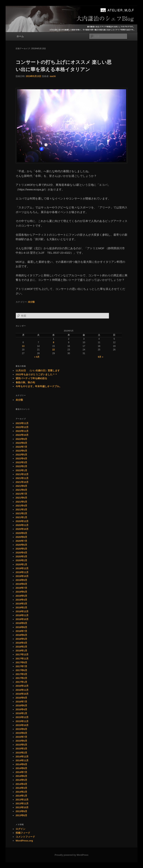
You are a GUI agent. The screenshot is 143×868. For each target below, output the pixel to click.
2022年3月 (21, 462)
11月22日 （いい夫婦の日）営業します (38, 371)
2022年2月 (21, 466)
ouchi (53, 76)
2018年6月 (21, 635)
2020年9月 (21, 533)
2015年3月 (21, 749)
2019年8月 (21, 584)
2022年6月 (21, 451)
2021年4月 (21, 506)
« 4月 (37, 357)
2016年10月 (22, 694)
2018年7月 (21, 631)
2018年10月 (22, 619)
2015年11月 (22, 721)
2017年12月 (22, 654)
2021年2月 (21, 513)
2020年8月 (21, 537)
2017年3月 (21, 674)
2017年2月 (21, 678)
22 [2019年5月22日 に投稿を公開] (54, 350)
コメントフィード (25, 837)
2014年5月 (21, 780)
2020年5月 (21, 549)
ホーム (20, 36)
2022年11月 (22, 431)
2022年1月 (21, 470)
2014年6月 (21, 776)
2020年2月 (21, 560)
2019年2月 (21, 608)
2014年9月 (21, 764)
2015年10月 (22, 725)
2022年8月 (21, 443)
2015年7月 (21, 737)
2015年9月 (21, 729)
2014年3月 (21, 788)
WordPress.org (24, 841)
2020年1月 (21, 564)
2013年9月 (21, 811)
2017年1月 (21, 682)
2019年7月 (21, 588)
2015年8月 (21, 733)
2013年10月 (22, 807)
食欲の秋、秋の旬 (25, 382)
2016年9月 (21, 698)
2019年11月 (22, 572)
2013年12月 (22, 800)
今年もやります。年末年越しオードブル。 (39, 386)
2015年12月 (22, 717)
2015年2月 (21, 753)
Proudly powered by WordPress (71, 855)
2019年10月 (22, 576)
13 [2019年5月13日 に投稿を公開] (23, 346)
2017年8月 (21, 662)
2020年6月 (21, 545)
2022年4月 (21, 458)
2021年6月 (21, 498)
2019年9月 (21, 580)
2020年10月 (22, 529)
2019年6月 (21, 592)
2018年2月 (21, 647)
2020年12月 (22, 521)
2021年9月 (21, 486)
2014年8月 (21, 768)
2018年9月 (21, 623)
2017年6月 (21, 670)
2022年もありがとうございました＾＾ (36, 374)
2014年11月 (22, 760)
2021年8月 (21, 490)
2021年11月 (22, 478)
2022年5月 (21, 455)
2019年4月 (21, 600)
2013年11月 (22, 804)
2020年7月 (21, 541)
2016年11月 (22, 690)
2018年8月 (21, 627)
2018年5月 (21, 639)
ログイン (20, 829)
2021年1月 (21, 517)
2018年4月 (21, 643)
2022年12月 (22, 427)
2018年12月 (22, 611)
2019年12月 (22, 568)
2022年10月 (22, 435)
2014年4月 (21, 784)
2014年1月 (21, 796)
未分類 (31, 302)
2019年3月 (21, 604)
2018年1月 (21, 651)
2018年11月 (22, 615)
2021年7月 (21, 494)
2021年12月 (22, 474)
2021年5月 (21, 502)
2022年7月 (21, 447)
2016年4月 (21, 709)
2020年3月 (21, 556)
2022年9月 (21, 439)
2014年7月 (21, 772)
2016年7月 (21, 702)
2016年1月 (21, 713)
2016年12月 (22, 686)
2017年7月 (21, 666)
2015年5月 (21, 745)
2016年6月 (21, 706)
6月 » (101, 357)
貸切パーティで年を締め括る (31, 378)
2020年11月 (22, 525)
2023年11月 (22, 423)
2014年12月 (22, 757)
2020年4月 (21, 553)
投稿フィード (23, 833)
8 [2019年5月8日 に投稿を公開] (54, 342)
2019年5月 (21, 596)
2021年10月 (22, 482)
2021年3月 (21, 510)
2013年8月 (21, 815)
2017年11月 (22, 659)
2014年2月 (21, 792)
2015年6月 (21, 741)
